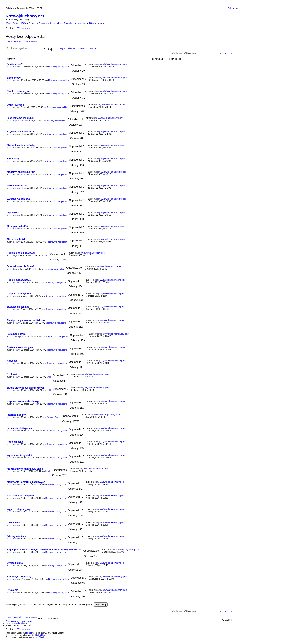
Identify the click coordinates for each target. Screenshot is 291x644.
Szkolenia (12, 590)
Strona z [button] (201, 53)
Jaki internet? (15, 64)
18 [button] (232, 53)
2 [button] (212, 53)
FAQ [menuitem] (24, 23)
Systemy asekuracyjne (20, 347)
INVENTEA (40, 635)
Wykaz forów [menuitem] (12, 23)
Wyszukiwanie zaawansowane (23, 41)
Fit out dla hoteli (16, 239)
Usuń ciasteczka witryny (16, 623)
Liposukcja (13, 213)
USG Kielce (13, 523)
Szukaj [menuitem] (32, 23)
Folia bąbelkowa (16, 334)
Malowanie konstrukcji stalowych (26, 482)
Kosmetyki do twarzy (19, 577)
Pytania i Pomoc (54, 417)
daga (15, 121)
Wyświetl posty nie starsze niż (32, 605)
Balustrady (13, 159)
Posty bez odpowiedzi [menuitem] (75, 23)
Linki (46, 255)
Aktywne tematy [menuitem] (96, 23)
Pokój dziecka (15, 442)
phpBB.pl (40, 637)
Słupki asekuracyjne (18, 91)
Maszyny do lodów (18, 226)
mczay (16, 67)
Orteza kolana (15, 563)
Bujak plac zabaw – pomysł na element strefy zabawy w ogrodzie (44, 550)
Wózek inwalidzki (17, 186)
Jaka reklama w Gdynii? (21, 118)
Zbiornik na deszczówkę (21, 145)
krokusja (17, 336)
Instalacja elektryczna (19, 428)
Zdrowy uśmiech (16, 536)
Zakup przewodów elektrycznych (26, 388)
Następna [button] (237, 53)
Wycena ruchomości (19, 199)
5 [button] (225, 53)
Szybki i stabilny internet (21, 132)
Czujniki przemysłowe (20, 294)
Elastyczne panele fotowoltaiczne (26, 320)
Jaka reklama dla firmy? (21, 266)
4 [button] (221, 53)
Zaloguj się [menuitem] (233, 8)
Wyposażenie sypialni (19, 455)
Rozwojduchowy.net (25, 16)
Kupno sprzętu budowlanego (24, 401)
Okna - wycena (15, 105)
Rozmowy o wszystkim (59, 67)
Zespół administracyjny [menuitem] (50, 23)
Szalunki (12, 374)
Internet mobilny (16, 415)
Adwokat (12, 361)
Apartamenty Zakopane (20, 496)
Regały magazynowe (19, 280)
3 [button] (217, 53)
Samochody (14, 78)
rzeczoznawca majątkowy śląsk (25, 469)
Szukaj (48, 49)
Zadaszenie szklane (18, 307)
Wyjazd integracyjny (18, 509)
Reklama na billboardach (21, 253)
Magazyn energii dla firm (21, 172)
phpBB (29, 633)
